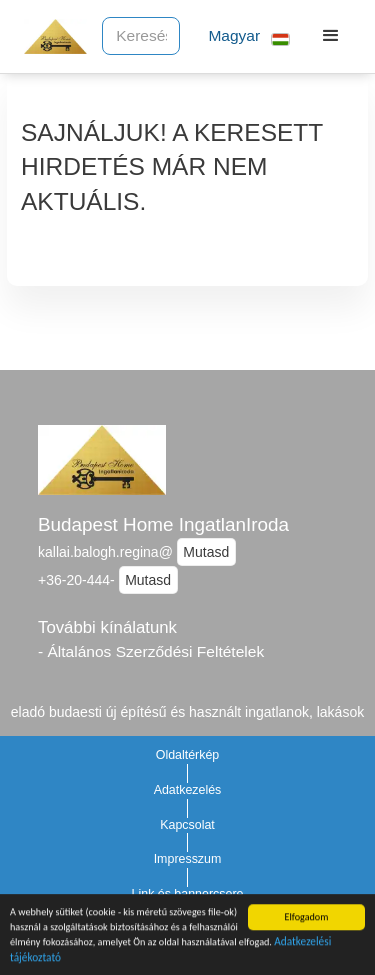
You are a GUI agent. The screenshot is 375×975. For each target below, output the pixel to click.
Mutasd (206, 552)
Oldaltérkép (188, 755)
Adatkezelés (188, 790)
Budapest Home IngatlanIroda (163, 524)
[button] (241, 36)
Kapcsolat (187, 825)
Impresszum (188, 859)
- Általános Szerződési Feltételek (151, 651)
